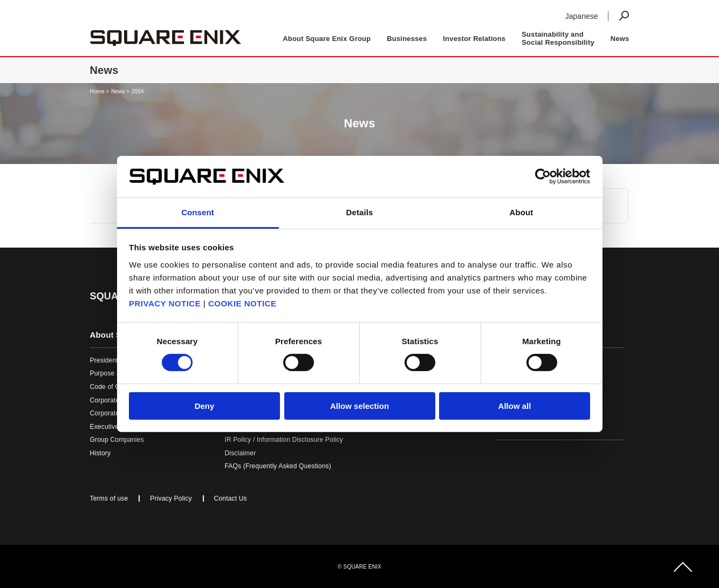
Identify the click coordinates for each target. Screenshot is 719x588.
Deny (205, 406)
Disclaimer (241, 453)
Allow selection (359, 406)
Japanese (582, 16)
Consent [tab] (198, 212)
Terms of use (109, 498)
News (620, 39)
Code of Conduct (115, 387)
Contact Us (231, 498)
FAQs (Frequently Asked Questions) (278, 466)
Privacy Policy (171, 498)
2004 (138, 91)
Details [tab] (360, 212)
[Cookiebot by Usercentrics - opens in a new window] (543, 176)
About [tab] (522, 212)
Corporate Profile (115, 400)
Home (97, 91)
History (101, 453)
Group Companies (117, 440)
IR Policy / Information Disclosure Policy (284, 440)
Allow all (515, 406)
